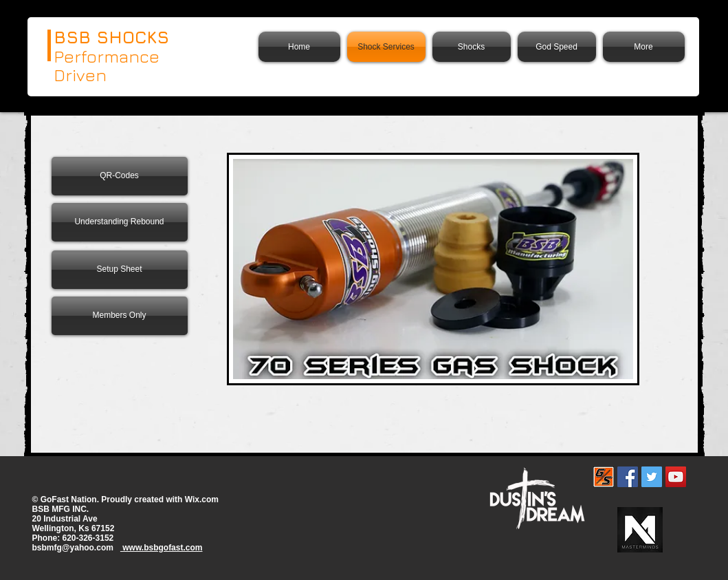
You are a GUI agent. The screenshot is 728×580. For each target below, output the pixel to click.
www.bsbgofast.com (162, 548)
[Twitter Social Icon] (652, 477)
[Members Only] (120, 316)
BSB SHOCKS (111, 37)
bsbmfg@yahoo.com (73, 548)
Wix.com (202, 500)
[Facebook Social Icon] (628, 477)
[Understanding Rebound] (120, 222)
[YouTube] (676, 477)
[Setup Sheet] (120, 270)
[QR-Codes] (120, 176)
